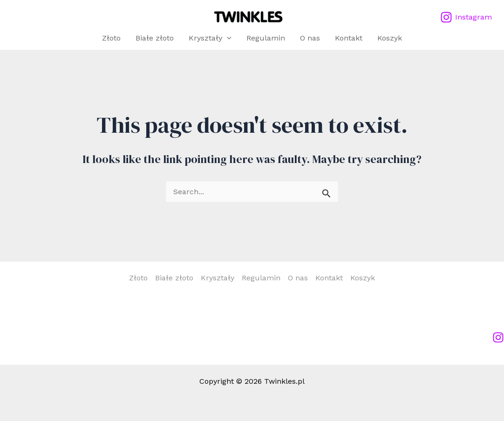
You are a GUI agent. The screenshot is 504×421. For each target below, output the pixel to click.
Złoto (111, 38)
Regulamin (266, 38)
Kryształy (210, 38)
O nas (310, 38)
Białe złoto (155, 38)
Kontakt (349, 38)
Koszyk (390, 38)
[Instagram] (466, 17)
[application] (227, 38)
